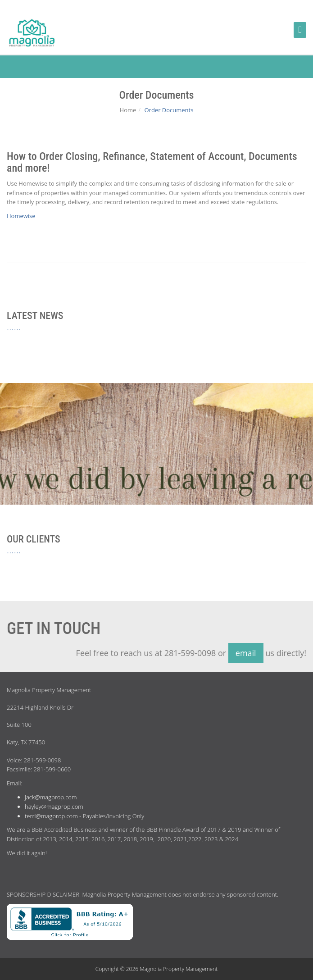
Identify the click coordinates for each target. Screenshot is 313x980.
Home (128, 110)
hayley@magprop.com (54, 807)
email (246, 653)
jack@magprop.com (51, 797)
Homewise (21, 216)
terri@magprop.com (51, 816)
